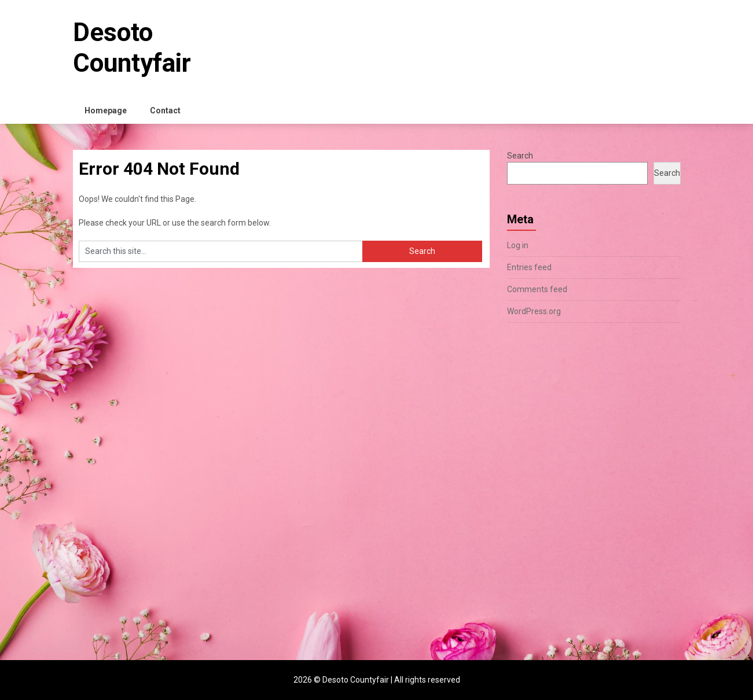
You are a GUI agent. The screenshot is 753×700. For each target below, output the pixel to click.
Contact (165, 110)
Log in (518, 245)
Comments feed (537, 289)
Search (520, 156)
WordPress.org (534, 311)
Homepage (106, 110)
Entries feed (529, 267)
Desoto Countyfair (132, 48)
